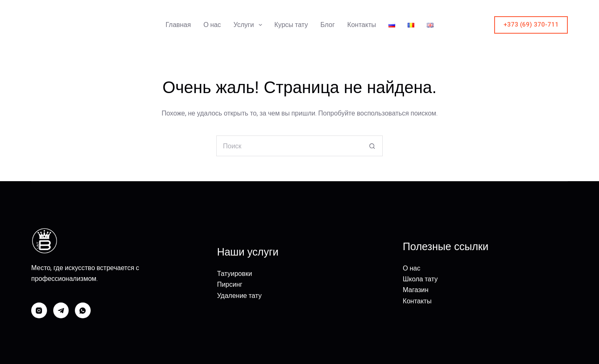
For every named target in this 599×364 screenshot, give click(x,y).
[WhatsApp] (83, 310)
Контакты (417, 301)
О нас (411, 268)
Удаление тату (239, 296)
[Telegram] (61, 310)
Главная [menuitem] (178, 25)
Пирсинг (230, 284)
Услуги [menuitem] (249, 25)
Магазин (416, 290)
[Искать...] (289, 146)
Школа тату (420, 279)
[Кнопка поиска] (372, 146)
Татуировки (235, 274)
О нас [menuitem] (212, 25)
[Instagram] (39, 310)
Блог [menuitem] (328, 25)
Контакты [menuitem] (362, 25)
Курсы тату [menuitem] (291, 25)
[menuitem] (392, 25)
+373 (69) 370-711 (531, 25)
